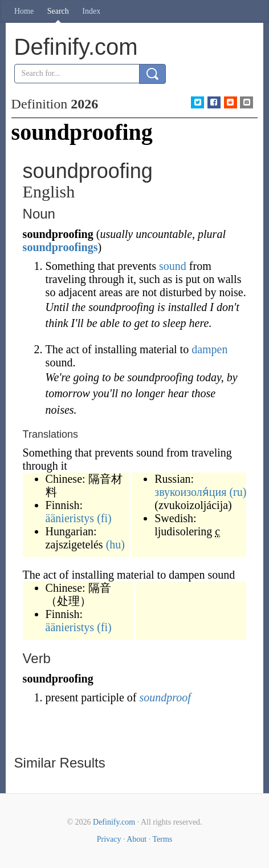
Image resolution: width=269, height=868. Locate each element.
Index (91, 11)
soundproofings (60, 247)
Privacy (109, 839)
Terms (162, 839)
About (136, 839)
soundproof (165, 697)
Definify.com (114, 822)
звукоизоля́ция (190, 492)
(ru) (238, 492)
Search (58, 11)
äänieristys (70, 518)
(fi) (104, 518)
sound (173, 266)
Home (24, 11)
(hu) (115, 544)
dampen (209, 349)
